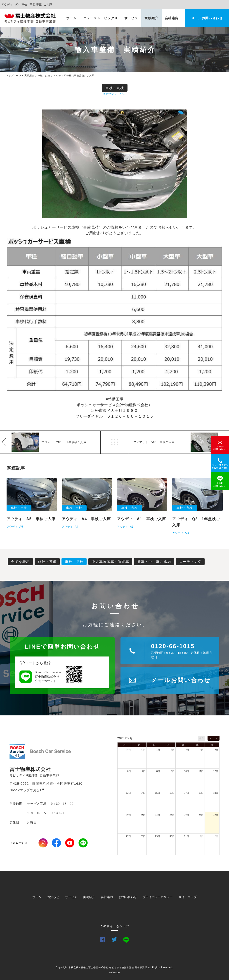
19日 (216, 793)
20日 (128, 815)
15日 (158, 793)
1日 (158, 750)
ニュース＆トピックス (101, 18)
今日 (202, 738)
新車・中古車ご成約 (154, 562)
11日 (201, 771)
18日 (201, 793)
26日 (216, 815)
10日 (187, 771)
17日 (187, 793)
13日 (128, 793)
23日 (172, 815)
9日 (173, 771)
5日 (216, 750)
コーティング (190, 562)
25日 (201, 815)
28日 (143, 836)
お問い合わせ (128, 897)
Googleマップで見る (27, 790)
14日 (143, 793)
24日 (187, 815)
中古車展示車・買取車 (110, 562)
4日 (202, 750)
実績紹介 (151, 18)
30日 (143, 750)
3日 (187, 750)
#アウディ (110, 94)
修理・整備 (47, 562)
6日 (129, 771)
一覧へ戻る (115, 442)
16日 (172, 793)
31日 (187, 836)
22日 (158, 815)
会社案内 (172, 18)
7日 (144, 771)
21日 (143, 815)
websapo (114, 972)
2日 (173, 750)
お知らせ (53, 897)
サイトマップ (188, 897)
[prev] (211, 738)
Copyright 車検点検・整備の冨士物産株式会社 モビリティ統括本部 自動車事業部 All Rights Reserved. (114, 967)
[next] (216, 738)
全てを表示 (20, 562)
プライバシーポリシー (158, 897)
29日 (128, 750)
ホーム (71, 18)
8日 (158, 771)
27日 (128, 836)
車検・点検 (115, 88)
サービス (131, 18)
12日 (216, 771)
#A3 (123, 94)
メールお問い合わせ (207, 18)
